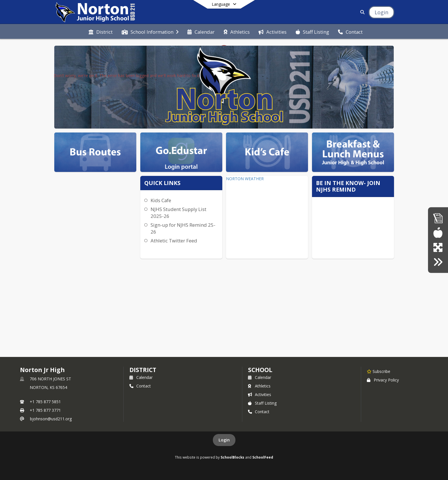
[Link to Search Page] (361, 12)
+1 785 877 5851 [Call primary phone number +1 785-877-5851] (45, 402)
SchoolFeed (263, 457)
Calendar (141, 377)
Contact (140, 386)
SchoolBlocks (232, 457)
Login (224, 440)
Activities (260, 394)
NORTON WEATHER (245, 179)
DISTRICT (143, 370)
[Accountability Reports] (438, 218)
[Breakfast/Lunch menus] (438, 233)
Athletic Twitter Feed (174, 241)
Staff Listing (262, 403)
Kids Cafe (161, 200)
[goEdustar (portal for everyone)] (438, 247)
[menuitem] (101, 31)
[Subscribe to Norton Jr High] (379, 371)
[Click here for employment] (438, 262)
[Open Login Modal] (381, 12)
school (260, 370)
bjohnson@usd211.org (51, 419)
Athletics (259, 386)
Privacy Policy (383, 380)
